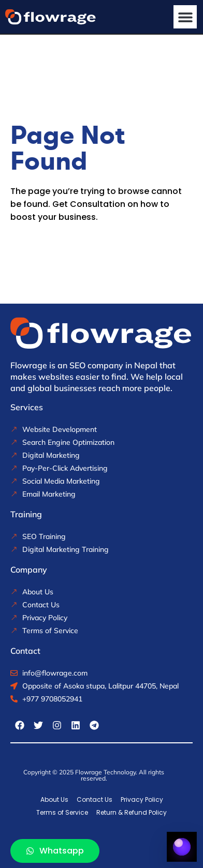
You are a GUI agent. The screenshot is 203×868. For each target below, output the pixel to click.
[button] (185, 17)
